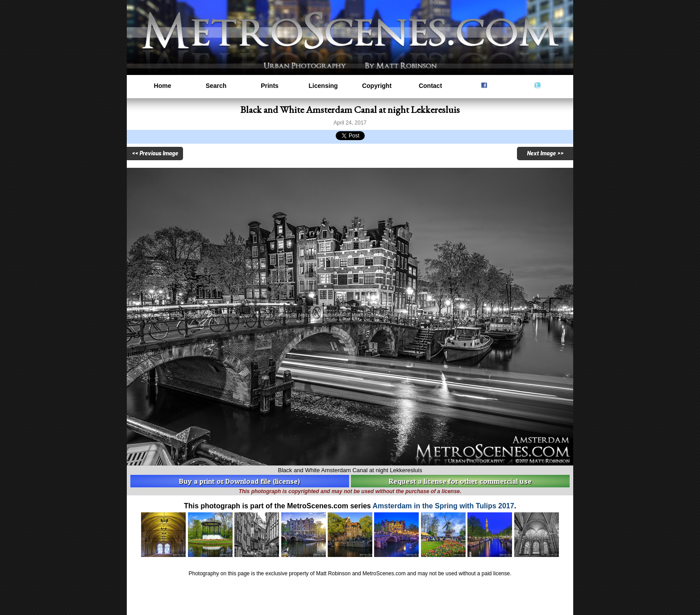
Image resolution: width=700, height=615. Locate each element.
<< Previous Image (155, 154)
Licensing (323, 86)
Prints (270, 86)
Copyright (377, 86)
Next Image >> (545, 154)
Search (216, 86)
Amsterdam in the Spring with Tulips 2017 (444, 506)
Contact (430, 86)
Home (163, 86)
